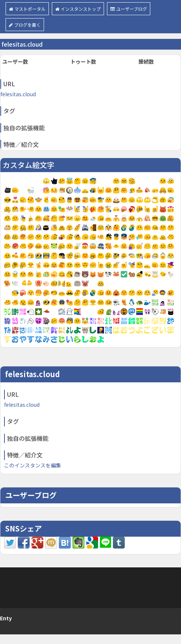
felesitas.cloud (18, 94)
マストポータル (27, 9)
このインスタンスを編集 (33, 465)
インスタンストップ (78, 9)
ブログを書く (25, 25)
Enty (6, 618)
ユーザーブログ (129, 9)
